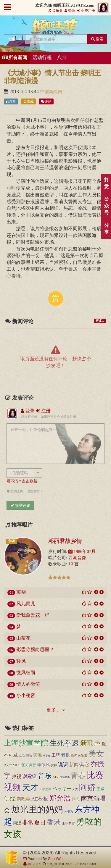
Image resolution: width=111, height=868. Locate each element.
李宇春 (47, 756)
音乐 (45, 776)
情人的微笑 (28, 684)
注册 (43, 411)
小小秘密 (26, 695)
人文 (75, 789)
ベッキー (62, 789)
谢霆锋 (30, 776)
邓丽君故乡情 (65, 541)
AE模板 (40, 799)
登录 (70, 11)
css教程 (69, 811)
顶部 (102, 532)
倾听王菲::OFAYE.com (56, 28)
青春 (78, 775)
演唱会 (24, 799)
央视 (17, 776)
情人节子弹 (11, 765)
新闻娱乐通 (79, 755)
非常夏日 (34, 822)
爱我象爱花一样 (33, 615)
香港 (54, 822)
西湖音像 (77, 558)
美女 (96, 754)
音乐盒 (55, 11)
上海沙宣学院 (26, 743)
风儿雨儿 (26, 604)
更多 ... (54, 710)
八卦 (62, 58)
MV (56, 777)
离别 (21, 592)
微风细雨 (26, 673)
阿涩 (17, 823)
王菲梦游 (68, 823)
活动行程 (42, 58)
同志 (76, 799)
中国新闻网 (51, 92)
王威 (101, 789)
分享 (106, 229)
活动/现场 (26, 755)
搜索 (97, 39)
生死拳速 (64, 743)
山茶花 (23, 638)
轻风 (21, 661)
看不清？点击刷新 (22, 481)
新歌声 (90, 743)
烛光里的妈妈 (37, 809)
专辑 (11, 541)
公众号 (106, 206)
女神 (54, 765)
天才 (30, 788)
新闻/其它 (79, 765)
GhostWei (55, 859)
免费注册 (86, 11)
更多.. (100, 321)
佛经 (10, 798)
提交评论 (20, 505)
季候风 (44, 765)
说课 (63, 765)
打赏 (106, 183)
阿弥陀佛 (65, 777)
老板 (65, 755)
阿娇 (87, 787)
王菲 (56, 755)
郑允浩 (60, 798)
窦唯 (38, 755)
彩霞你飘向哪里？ (35, 650)
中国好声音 (27, 765)
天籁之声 (45, 789)
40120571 (34, 864)
